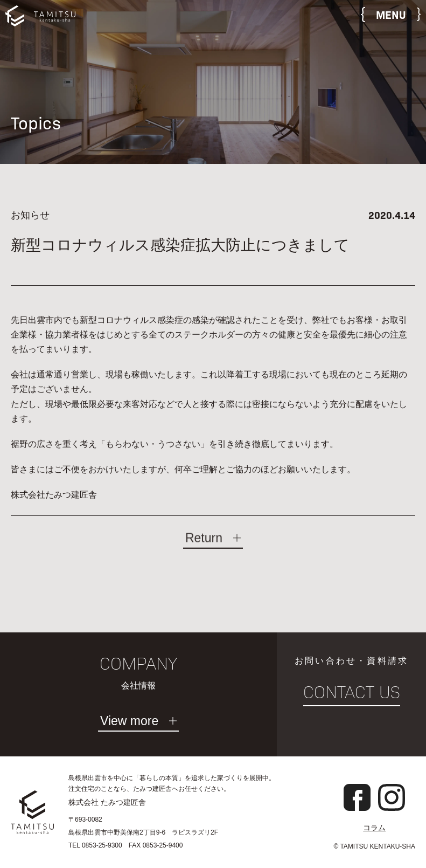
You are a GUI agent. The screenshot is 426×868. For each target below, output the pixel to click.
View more (129, 721)
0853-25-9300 (102, 845)
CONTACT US (352, 692)
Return (204, 544)
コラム (374, 828)
